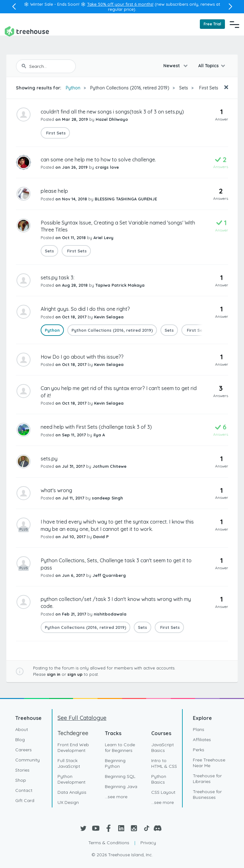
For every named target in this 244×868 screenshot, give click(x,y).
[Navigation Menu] (234, 24)
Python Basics (159, 779)
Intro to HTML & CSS (164, 763)
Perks (199, 750)
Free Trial (212, 24)
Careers (24, 750)
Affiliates (202, 740)
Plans (199, 729)
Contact (24, 790)
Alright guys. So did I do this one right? (85, 309)
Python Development (71, 779)
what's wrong (56, 490)
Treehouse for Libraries (207, 779)
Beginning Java (121, 786)
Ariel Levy (103, 238)
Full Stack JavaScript (69, 763)
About (22, 729)
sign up (75, 674)
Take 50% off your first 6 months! (120, 4)
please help (54, 191)
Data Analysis (72, 792)
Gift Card (25, 800)
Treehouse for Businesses (207, 794)
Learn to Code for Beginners (120, 747)
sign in (54, 674)
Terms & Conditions (109, 843)
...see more (116, 797)
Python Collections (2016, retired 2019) (130, 88)
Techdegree (73, 733)
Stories (22, 770)
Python (73, 88)
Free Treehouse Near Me (209, 763)
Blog (20, 740)
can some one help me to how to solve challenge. (98, 160)
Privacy (148, 843)
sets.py (49, 459)
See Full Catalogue (82, 718)
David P (101, 537)
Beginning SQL (120, 776)
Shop (21, 780)
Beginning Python (115, 763)
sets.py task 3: (58, 277)
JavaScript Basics (163, 747)
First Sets (208, 88)
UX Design (68, 802)
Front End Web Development (73, 747)
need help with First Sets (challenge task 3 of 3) (96, 427)
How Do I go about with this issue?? (82, 357)
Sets (184, 88)
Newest (172, 66)
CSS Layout (163, 792)
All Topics (208, 66)
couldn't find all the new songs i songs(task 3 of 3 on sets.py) (112, 112)
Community (27, 760)
